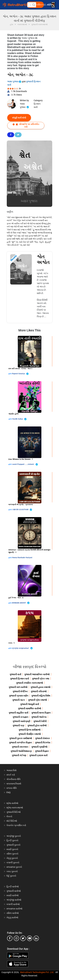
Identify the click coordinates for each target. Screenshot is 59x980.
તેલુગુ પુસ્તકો (12, 858)
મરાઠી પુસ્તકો (12, 849)
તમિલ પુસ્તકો (12, 854)
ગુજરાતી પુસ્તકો (13, 845)
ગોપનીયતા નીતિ (13, 779)
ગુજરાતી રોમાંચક (42, 738)
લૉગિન (50, 5)
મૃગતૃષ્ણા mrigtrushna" (22, 648)
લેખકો (9, 816)
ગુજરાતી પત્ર (18, 725)
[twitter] (23, 938)
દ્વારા (10, 374)
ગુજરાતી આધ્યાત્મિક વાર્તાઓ (37, 674)
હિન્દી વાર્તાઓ (13, 887)
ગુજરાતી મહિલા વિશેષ (41, 696)
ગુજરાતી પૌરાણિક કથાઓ (30, 734)
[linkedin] (36, 938)
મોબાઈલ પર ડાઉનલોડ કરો (26, 125)
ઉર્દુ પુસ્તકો (11, 876)
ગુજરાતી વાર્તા (15, 674)
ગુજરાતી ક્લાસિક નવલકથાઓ (29, 683)
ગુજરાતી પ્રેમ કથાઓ (37, 700)
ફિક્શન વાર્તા (37, 105)
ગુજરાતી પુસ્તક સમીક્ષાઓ (21, 738)
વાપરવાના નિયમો (14, 784)
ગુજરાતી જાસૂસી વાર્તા (29, 704)
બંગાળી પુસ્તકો (13, 863)
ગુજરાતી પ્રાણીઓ (39, 747)
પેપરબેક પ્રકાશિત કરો (16, 825)
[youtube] (30, 938)
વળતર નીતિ (12, 788)
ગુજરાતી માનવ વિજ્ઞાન (41, 713)
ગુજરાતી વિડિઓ (14, 812)
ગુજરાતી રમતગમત (20, 747)
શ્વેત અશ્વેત (43, 259)
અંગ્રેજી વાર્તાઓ (14, 900)
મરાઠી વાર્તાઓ (13, 895)
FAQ (8, 792)
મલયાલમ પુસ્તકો (14, 867)
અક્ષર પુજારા (14, 81)
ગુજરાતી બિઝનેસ (43, 743)
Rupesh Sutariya (20, 374)
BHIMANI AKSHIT (21, 603)
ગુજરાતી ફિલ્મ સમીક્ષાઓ (29, 730)
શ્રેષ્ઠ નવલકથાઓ (15, 808)
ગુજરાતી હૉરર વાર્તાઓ (37, 725)
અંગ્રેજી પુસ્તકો (14, 836)
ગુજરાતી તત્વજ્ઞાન (20, 717)
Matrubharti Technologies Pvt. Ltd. (37, 972)
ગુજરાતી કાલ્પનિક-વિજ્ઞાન (20, 743)
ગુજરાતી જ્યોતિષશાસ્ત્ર (21, 751)
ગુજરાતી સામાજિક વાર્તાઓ (29, 708)
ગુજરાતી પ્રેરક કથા (41, 679)
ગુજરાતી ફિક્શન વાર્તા (19, 679)
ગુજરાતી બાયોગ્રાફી (21, 721)
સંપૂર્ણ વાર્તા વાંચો (19, 118)
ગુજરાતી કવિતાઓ (39, 691)
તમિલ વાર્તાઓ (13, 913)
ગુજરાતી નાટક (19, 700)
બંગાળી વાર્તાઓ (13, 904)
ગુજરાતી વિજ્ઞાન (42, 751)
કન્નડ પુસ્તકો (12, 871)
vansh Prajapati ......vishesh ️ (25, 464)
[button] (34, 5)
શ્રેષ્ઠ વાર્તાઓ (12, 803)
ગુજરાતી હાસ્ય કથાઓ (40, 687)
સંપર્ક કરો (11, 775)
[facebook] (10, 938)
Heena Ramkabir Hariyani (22, 558)
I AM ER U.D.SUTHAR (22, 510)
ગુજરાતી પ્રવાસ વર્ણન (19, 696)
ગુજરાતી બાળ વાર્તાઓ (18, 687)
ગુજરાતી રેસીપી (40, 721)
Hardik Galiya (19, 419)
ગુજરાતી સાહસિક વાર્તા (18, 713)
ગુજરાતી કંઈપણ (19, 755)
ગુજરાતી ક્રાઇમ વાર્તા (38, 755)
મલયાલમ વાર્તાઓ (14, 909)
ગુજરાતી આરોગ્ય (39, 717)
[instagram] (16, 938)
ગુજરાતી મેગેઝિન (20, 691)
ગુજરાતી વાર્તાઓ (14, 891)
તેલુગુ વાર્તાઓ (12, 917)
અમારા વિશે (11, 770)
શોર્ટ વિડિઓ (12, 821)
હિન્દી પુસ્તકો (12, 840)
